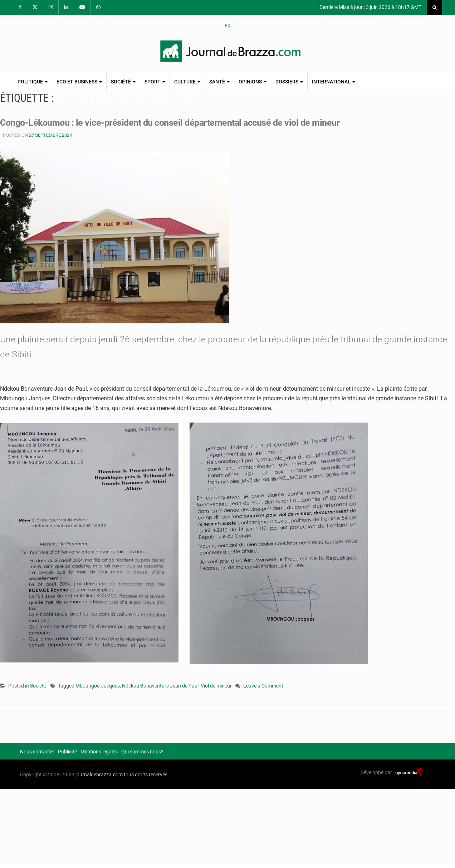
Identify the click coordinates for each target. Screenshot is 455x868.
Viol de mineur (216, 686)
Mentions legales (99, 752)
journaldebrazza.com (99, 775)
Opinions (253, 82)
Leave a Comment (263, 686)
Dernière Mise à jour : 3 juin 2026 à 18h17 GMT (370, 7)
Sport (155, 82)
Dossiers (289, 82)
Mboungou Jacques (98, 686)
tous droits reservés (146, 775)
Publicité (67, 752)
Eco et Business (79, 82)
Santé (219, 82)
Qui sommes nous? (142, 752)
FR (228, 26)
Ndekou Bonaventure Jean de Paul (160, 686)
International (334, 82)
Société (123, 82)
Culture (187, 82)
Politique (33, 82)
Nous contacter (37, 752)
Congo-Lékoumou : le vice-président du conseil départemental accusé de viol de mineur (170, 123)
